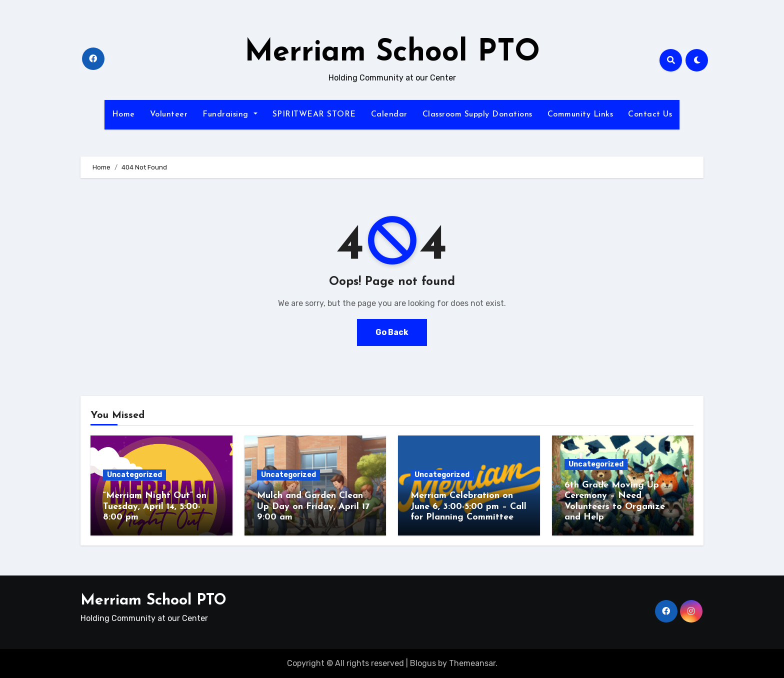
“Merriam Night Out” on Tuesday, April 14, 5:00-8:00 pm (155, 506)
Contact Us (650, 114)
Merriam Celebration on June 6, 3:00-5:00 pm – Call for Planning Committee (468, 506)
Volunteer (169, 114)
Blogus (423, 663)
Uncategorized (134, 475)
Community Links (580, 114)
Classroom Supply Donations (477, 114)
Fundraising (230, 114)
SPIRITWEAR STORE (314, 114)
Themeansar (472, 663)
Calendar (389, 114)
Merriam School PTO (392, 53)
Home (123, 114)
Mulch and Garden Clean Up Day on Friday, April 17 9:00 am (313, 506)
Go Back (392, 332)
